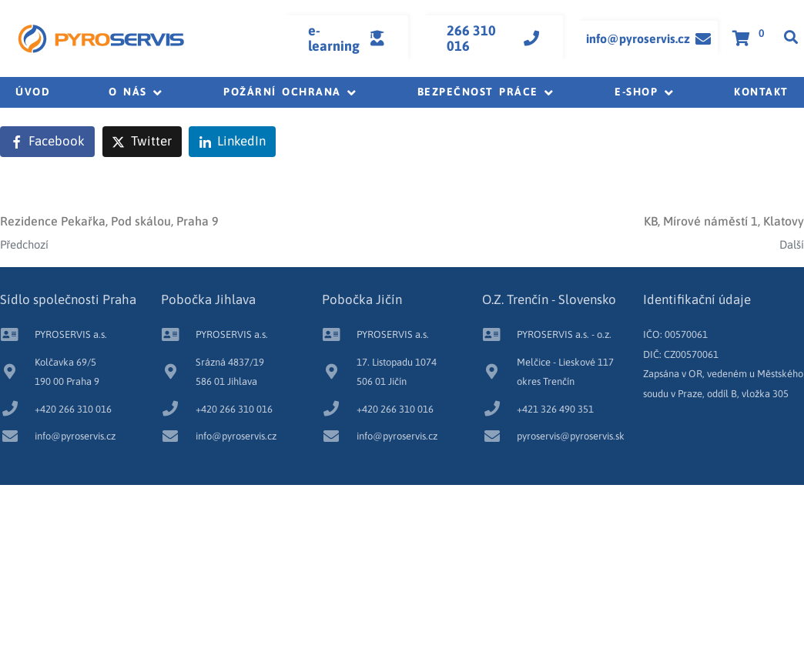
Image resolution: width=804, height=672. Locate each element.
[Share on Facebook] (47, 142)
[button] (137, 92)
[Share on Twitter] (142, 142)
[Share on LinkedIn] (232, 142)
